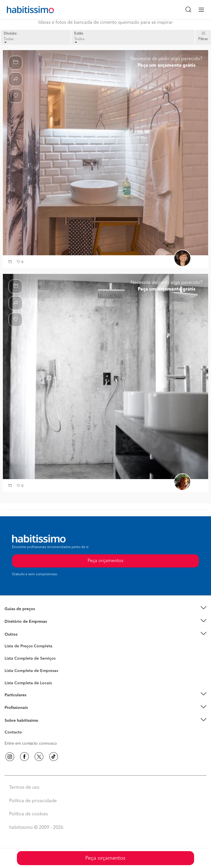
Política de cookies (28, 814)
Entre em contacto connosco (31, 744)
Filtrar (203, 39)
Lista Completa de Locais (28, 683)
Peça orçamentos (105, 858)
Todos (79, 40)
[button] (11, 262)
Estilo (79, 34)
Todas (9, 40)
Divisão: (11, 34)
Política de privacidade (33, 801)
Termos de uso (24, 788)
